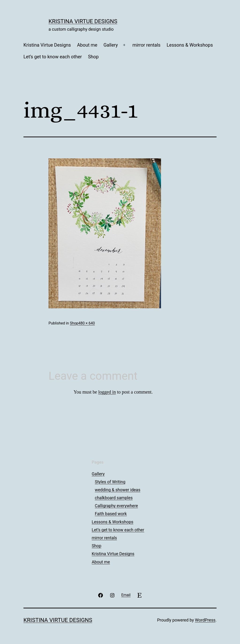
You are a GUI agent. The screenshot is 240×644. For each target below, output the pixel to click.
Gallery (111, 45)
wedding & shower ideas (118, 490)
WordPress (205, 620)
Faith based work (111, 514)
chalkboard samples (114, 498)
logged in (107, 392)
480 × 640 (86, 323)
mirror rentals (146, 45)
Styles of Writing (110, 482)
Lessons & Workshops (190, 45)
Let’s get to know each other (53, 57)
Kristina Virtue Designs (83, 21)
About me (87, 45)
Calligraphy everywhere (116, 506)
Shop (93, 57)
